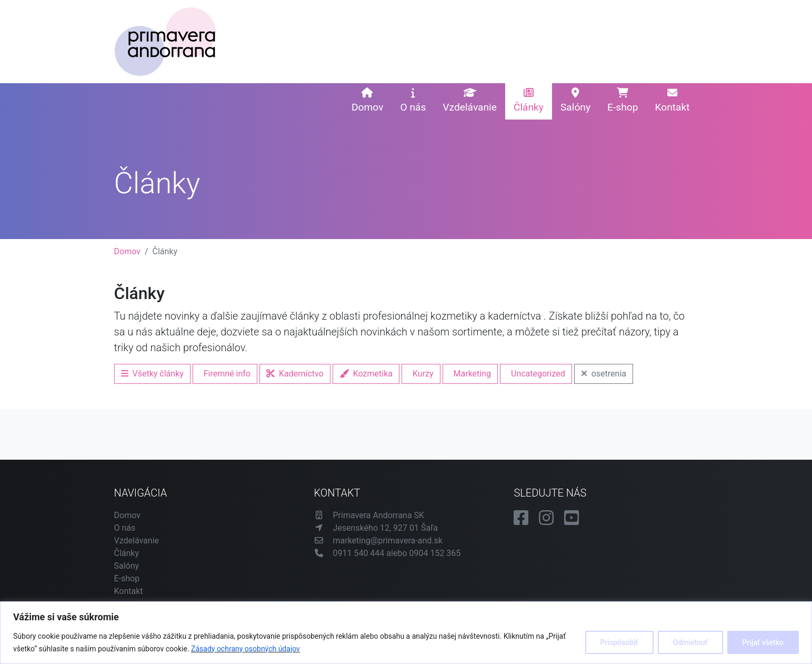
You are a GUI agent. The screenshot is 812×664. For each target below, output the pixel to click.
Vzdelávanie (470, 101)
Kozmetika (366, 374)
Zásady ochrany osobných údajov (245, 649)
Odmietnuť (690, 642)
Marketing (472, 374)
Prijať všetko (763, 642)
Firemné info (227, 374)
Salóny (575, 101)
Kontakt (672, 101)
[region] (406, 633)
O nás (413, 101)
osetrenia (604, 374)
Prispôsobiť (619, 642)
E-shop (623, 101)
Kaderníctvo (295, 374)
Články (529, 101)
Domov (367, 101)
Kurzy (423, 374)
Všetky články (152, 374)
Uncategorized (538, 374)
